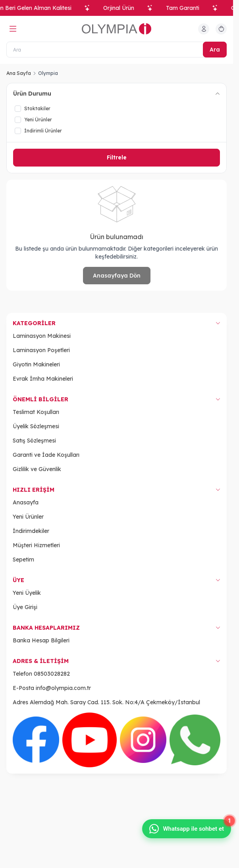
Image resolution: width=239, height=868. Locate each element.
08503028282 (52, 674)
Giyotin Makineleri (36, 364)
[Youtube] (90, 740)
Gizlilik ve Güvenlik (37, 469)
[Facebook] (36, 740)
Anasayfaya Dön (117, 276)
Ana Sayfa (19, 73)
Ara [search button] (215, 50)
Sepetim (23, 560)
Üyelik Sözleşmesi (36, 426)
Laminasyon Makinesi (42, 336)
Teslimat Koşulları (36, 412)
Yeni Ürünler (28, 517)
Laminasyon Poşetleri (41, 350)
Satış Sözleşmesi (34, 441)
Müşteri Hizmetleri (36, 545)
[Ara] (117, 50)
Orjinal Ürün (121, 8)
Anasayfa (26, 502)
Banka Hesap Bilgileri (41, 640)
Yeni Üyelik (27, 593)
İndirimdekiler (31, 531)
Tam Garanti (185, 8)
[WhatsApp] (195, 740)
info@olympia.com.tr (63, 688)
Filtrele (117, 157)
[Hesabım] (204, 29)
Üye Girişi (25, 607)
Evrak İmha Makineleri (43, 379)
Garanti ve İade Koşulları (46, 455)
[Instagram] (143, 740)
